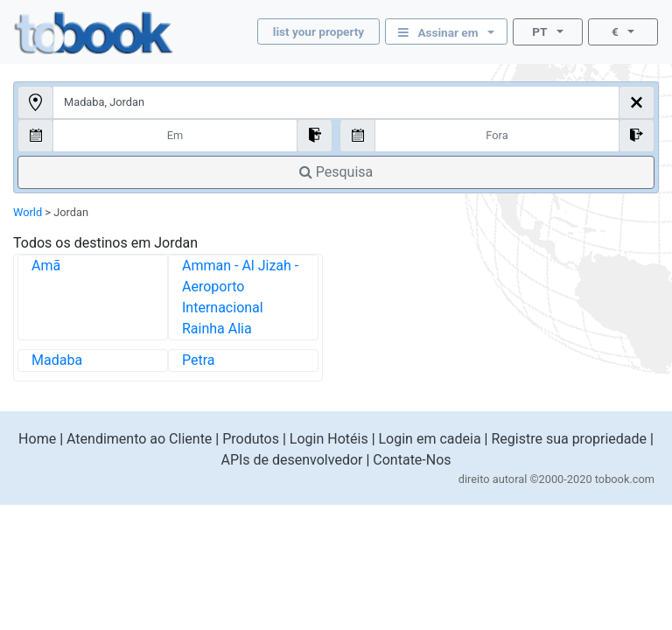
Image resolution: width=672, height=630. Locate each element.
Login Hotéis (329, 439)
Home (37, 439)
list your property (318, 31)
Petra (199, 360)
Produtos (251, 439)
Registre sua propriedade (569, 439)
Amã (46, 266)
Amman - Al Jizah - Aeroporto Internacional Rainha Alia (240, 297)
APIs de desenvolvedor (291, 460)
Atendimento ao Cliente (139, 439)
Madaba (57, 360)
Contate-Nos (412, 460)
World (28, 212)
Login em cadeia (430, 439)
